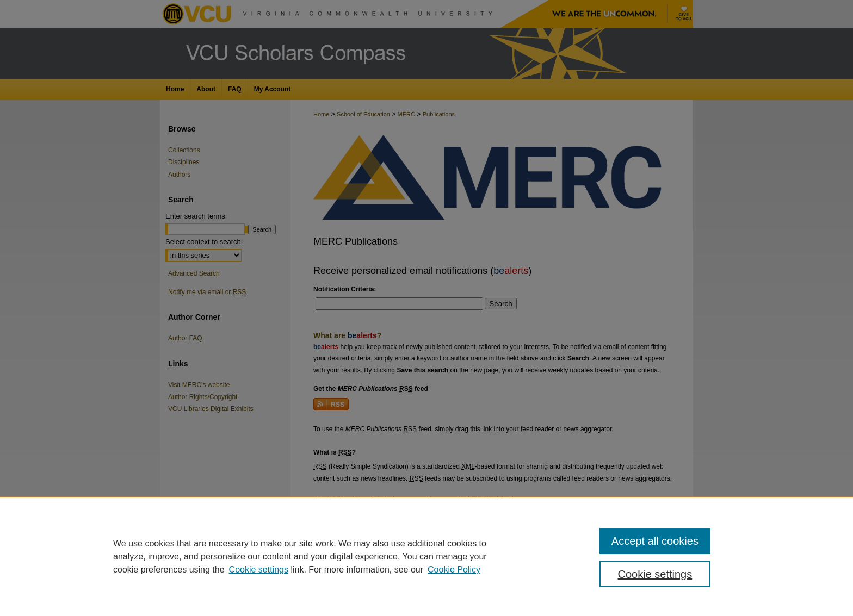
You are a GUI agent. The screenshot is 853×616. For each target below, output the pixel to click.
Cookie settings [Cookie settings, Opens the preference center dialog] (655, 574)
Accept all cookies (655, 541)
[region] (426, 556)
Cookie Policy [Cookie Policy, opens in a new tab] (454, 570)
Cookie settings (259, 570)
